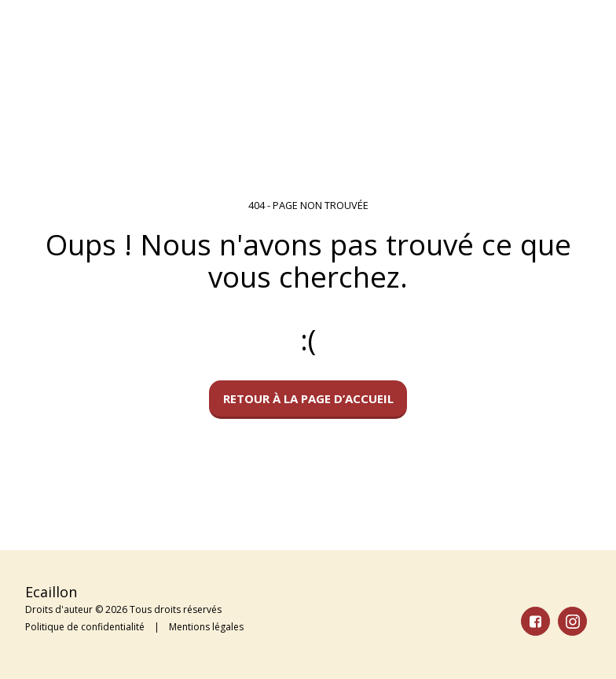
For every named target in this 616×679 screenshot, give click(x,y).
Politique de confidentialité (85, 627)
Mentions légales (206, 627)
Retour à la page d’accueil (308, 398)
